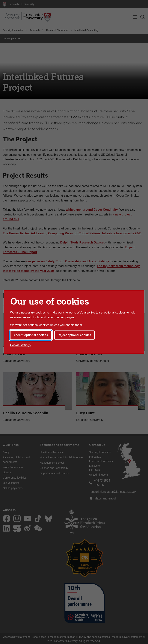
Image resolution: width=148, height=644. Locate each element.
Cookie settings (20, 345)
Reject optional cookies (74, 335)
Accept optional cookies (31, 335)
